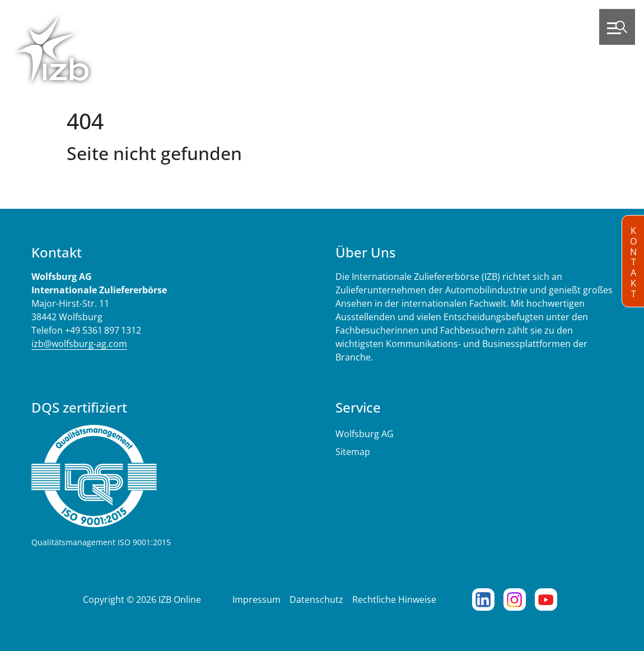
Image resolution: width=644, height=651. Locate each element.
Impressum (256, 600)
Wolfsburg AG (365, 434)
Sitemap (353, 452)
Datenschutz (316, 600)
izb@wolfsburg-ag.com (79, 344)
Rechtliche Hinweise (394, 600)
